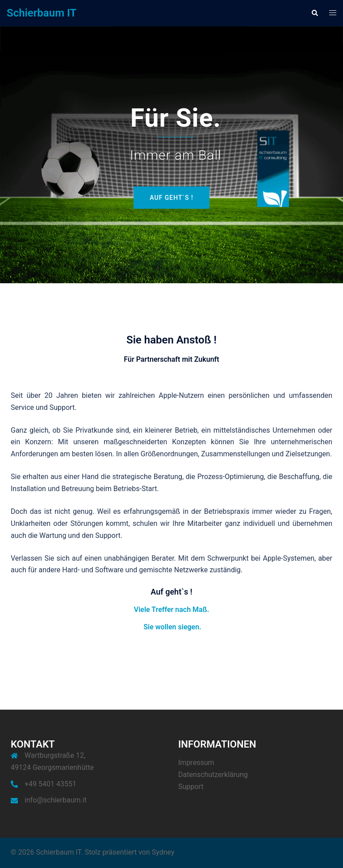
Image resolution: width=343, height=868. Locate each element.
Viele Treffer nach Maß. (171, 610)
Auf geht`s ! (171, 198)
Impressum (196, 763)
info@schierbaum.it (56, 800)
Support (191, 787)
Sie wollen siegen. (172, 627)
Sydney (163, 852)
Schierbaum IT (42, 13)
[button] (314, 13)
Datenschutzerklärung (213, 775)
